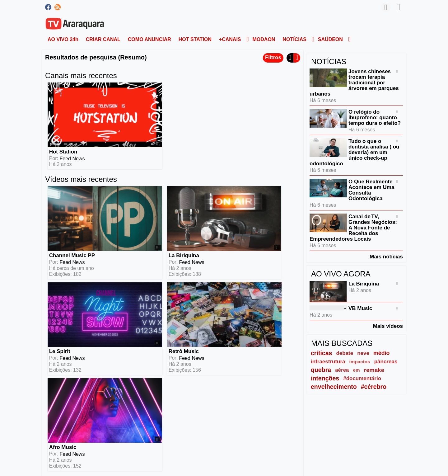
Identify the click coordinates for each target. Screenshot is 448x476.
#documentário (362, 378)
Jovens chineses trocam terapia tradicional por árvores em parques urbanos (354, 83)
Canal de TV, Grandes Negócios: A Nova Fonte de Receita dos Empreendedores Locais (353, 228)
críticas (321, 353)
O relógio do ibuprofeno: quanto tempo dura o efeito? (375, 118)
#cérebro (374, 387)
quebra (321, 370)
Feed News (71, 128)
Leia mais (56, 394)
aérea (342, 370)
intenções (325, 378)
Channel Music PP (71, 195)
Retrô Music (254, 195)
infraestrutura (328, 362)
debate (345, 353)
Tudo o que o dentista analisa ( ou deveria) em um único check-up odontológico (354, 152)
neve (363, 353)
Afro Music (62, 261)
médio (382, 353)
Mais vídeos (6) (277, 294)
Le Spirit (186, 195)
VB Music (360, 308)
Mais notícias (386, 257)
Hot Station (62, 122)
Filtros (273, 57)
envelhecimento (334, 387)
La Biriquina (127, 195)
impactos (360, 362)
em (357, 370)
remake (374, 370)
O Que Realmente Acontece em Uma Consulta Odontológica (371, 190)
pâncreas (386, 362)
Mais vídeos (388, 326)
